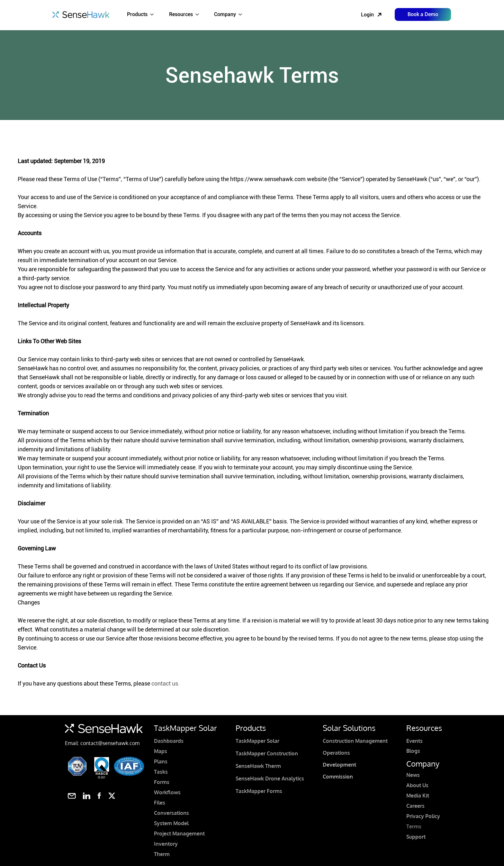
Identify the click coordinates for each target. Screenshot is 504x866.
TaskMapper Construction (267, 753)
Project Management (179, 834)
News (413, 775)
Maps (161, 751)
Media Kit (418, 796)
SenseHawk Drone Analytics (270, 778)
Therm (162, 854)
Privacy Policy (423, 816)
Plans (161, 761)
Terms (414, 826)
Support (416, 837)
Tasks (161, 772)
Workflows (167, 792)
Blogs (413, 751)
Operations (336, 753)
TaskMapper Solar (257, 741)
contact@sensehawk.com (110, 743)
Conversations (171, 813)
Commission (338, 777)
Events (414, 741)
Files (160, 803)
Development (339, 765)
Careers (415, 806)
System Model (171, 823)
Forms (162, 782)
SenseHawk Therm (258, 766)
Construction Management (355, 741)
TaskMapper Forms (259, 791)
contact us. (166, 683)
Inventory (166, 844)
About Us (417, 785)
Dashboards (169, 741)
